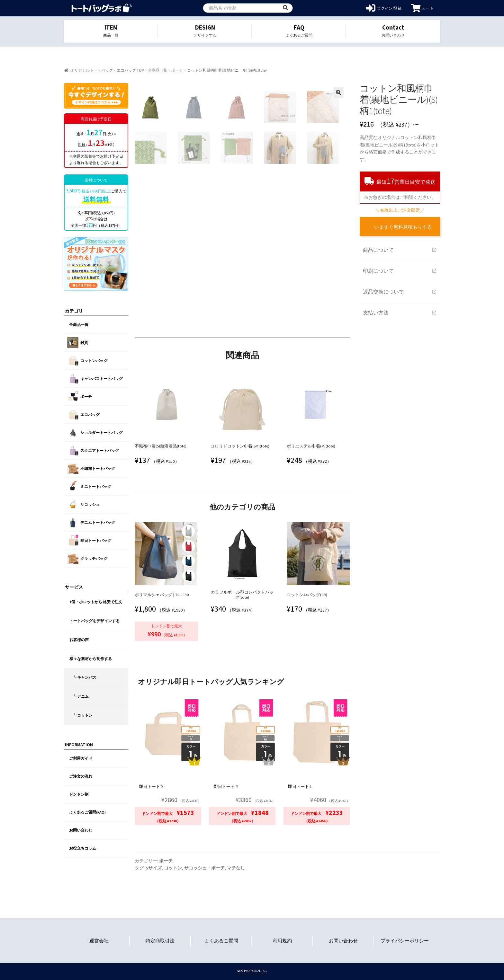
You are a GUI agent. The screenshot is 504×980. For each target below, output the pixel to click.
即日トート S (151, 786)
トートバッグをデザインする (94, 621)
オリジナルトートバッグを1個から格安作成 (102, 8)
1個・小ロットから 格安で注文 (96, 602)
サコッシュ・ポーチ (204, 868)
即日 (82, 144)
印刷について (400, 271)
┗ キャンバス (85, 677)
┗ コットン (83, 715)
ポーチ (177, 70)
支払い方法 (400, 313)
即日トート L (300, 786)
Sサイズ (154, 868)
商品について (400, 250)
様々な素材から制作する (91, 659)
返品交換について (400, 292)
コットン (173, 868)
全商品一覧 (157, 70)
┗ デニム (81, 696)
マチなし (236, 868)
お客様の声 (79, 640)
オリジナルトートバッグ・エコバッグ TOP (107, 70)
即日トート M (226, 786)
